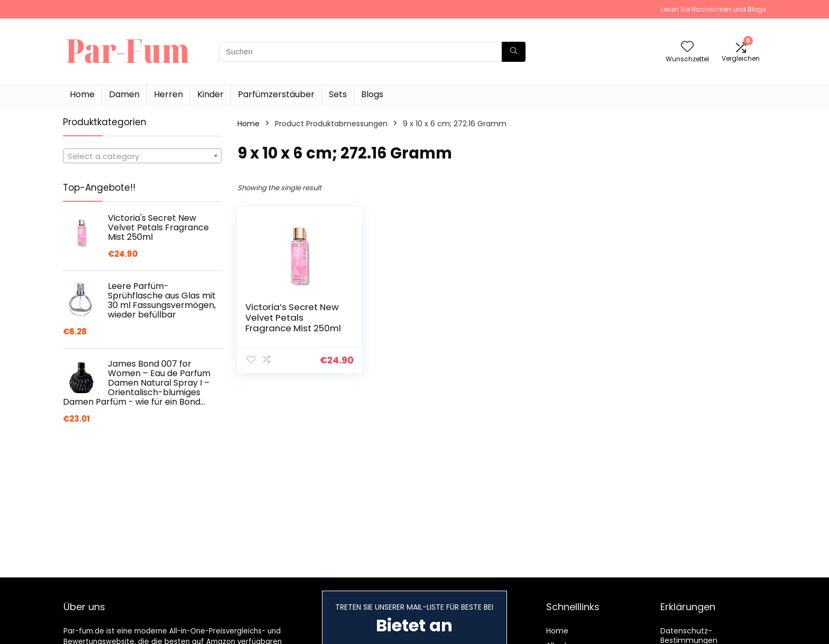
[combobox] (142, 156)
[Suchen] (514, 52)
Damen (124, 94)
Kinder (210, 94)
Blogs (372, 94)
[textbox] (142, 156)
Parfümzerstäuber (276, 94)
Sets (338, 94)
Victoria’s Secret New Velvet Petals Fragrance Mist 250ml (293, 318)
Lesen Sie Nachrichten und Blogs (713, 9)
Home (82, 94)
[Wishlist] (687, 47)
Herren (168, 94)
